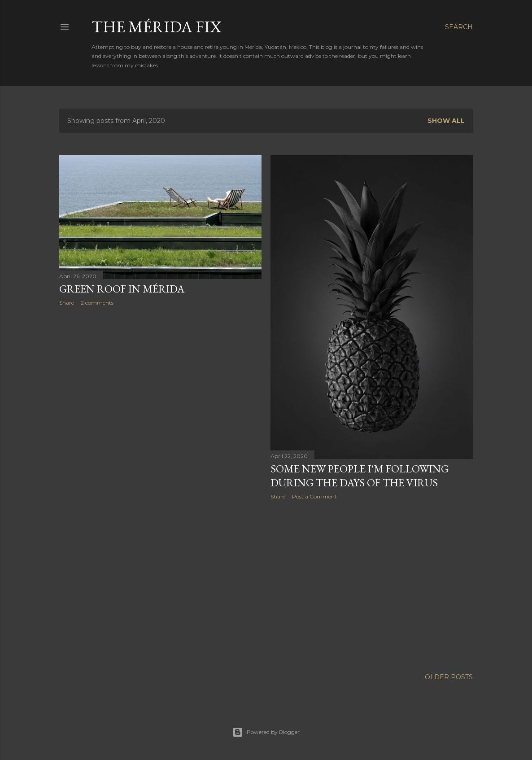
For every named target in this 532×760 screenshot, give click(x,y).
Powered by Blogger (266, 732)
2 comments (97, 303)
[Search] (459, 27)
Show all (446, 121)
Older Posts (449, 677)
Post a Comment (314, 496)
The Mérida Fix (157, 27)
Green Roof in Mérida (122, 289)
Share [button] (67, 303)
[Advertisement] (160, 391)
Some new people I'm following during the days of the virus (360, 476)
